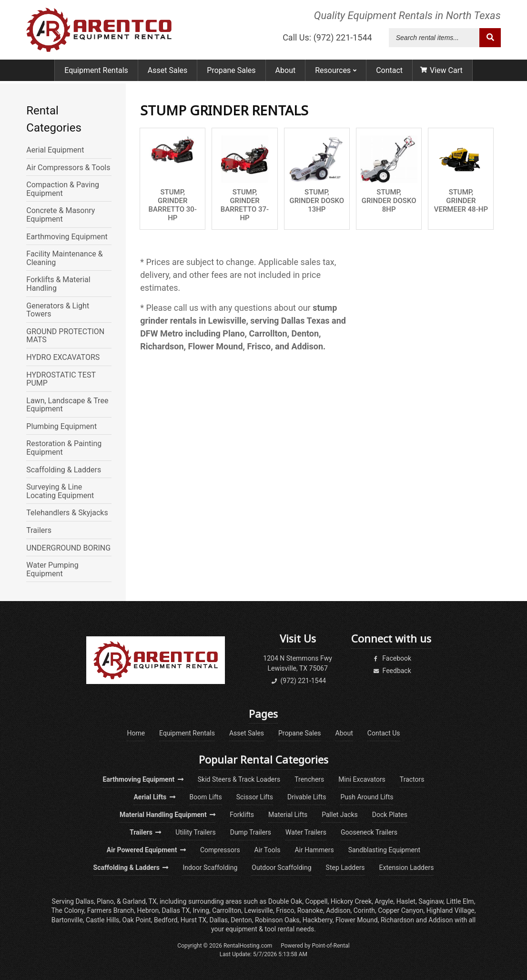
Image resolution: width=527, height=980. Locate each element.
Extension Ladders (407, 868)
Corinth (364, 910)
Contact (389, 73)
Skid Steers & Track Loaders (239, 779)
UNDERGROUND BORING (68, 548)
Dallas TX (176, 910)
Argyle (384, 901)
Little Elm (460, 901)
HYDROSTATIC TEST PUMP (61, 379)
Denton (241, 920)
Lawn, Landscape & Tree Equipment (67, 405)
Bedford (166, 920)
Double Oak (285, 901)
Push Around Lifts (367, 797)
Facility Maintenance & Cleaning (64, 258)
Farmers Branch (111, 910)
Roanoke (310, 910)
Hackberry (318, 920)
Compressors (220, 850)
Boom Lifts (206, 797)
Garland (134, 901)
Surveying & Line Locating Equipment (60, 491)
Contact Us (384, 733)
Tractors (412, 779)
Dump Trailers (251, 832)
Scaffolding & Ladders (64, 470)
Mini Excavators (362, 779)
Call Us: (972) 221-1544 (327, 39)
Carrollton (227, 910)
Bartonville (67, 920)
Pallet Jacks (340, 815)
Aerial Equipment (55, 150)
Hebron (148, 910)
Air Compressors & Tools (68, 168)
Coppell (316, 901)
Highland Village (451, 910)
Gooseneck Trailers (369, 832)
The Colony (67, 910)
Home (136, 733)
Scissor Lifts (255, 797)
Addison (338, 910)
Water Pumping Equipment (52, 569)
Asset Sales (167, 73)
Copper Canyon (400, 910)
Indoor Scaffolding (210, 868)
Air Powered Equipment (146, 850)
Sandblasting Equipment (385, 850)
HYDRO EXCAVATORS (63, 357)
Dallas (84, 901)
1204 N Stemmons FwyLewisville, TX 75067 (298, 663)
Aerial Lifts (154, 797)
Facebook (391, 658)
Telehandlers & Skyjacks (67, 513)
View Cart (441, 73)
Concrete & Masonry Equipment (61, 215)
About (286, 73)
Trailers (39, 531)
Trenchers (309, 779)
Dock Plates (390, 815)
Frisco (285, 910)
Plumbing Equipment (61, 427)
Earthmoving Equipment (67, 237)
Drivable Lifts (307, 797)
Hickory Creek (351, 901)
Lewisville (258, 910)
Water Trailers (306, 832)
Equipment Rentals (96, 73)
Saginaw (431, 901)
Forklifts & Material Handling (58, 284)
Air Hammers (314, 850)
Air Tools (268, 850)
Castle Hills (102, 920)
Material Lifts (288, 815)
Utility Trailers (195, 832)
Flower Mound (357, 920)
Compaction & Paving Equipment (63, 189)
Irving (201, 910)
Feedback (391, 671)
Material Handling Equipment (167, 815)
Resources (336, 73)
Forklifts (242, 815)
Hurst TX (194, 920)
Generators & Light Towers (58, 310)
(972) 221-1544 (298, 681)
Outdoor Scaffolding (281, 868)
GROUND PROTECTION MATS (65, 336)
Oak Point (137, 920)
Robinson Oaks (277, 920)
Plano (105, 901)
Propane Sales (231, 73)
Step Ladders (345, 868)
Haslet (406, 901)
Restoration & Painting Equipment (64, 448)
